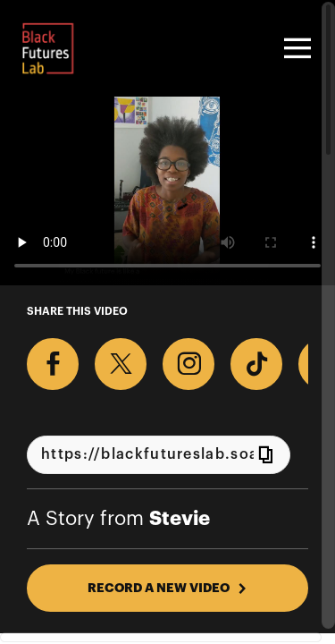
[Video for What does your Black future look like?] (167, 191)
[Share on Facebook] (53, 364)
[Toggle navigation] (295, 48)
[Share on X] (121, 364)
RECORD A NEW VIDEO (167, 588)
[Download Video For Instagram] (188, 364)
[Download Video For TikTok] (256, 364)
